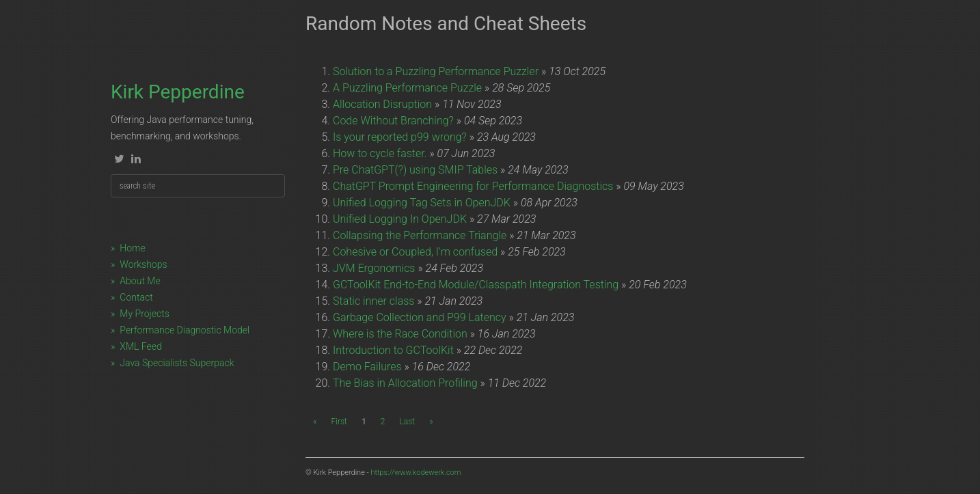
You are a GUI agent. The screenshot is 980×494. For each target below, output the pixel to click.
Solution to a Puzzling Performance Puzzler (436, 71)
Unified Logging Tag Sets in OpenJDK (422, 203)
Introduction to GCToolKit (393, 350)
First (339, 422)
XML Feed (140, 346)
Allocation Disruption (382, 104)
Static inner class (373, 301)
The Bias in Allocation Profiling (405, 383)
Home (132, 248)
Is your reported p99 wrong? (400, 137)
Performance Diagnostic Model (185, 330)
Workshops (143, 264)
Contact (136, 297)
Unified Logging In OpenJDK (400, 219)
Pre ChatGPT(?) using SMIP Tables (415, 170)
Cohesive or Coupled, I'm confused (415, 252)
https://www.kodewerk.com (416, 472)
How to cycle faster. (380, 153)
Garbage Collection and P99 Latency (420, 317)
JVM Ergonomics (374, 268)
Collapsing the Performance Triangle (420, 235)
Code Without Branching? (393, 121)
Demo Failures (367, 367)
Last (407, 422)
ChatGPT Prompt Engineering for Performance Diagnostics (473, 186)
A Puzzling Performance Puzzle (407, 88)
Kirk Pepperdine (178, 92)
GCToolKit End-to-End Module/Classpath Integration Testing (476, 285)
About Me (140, 281)
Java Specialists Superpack (177, 363)
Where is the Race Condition (400, 334)
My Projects (144, 314)
